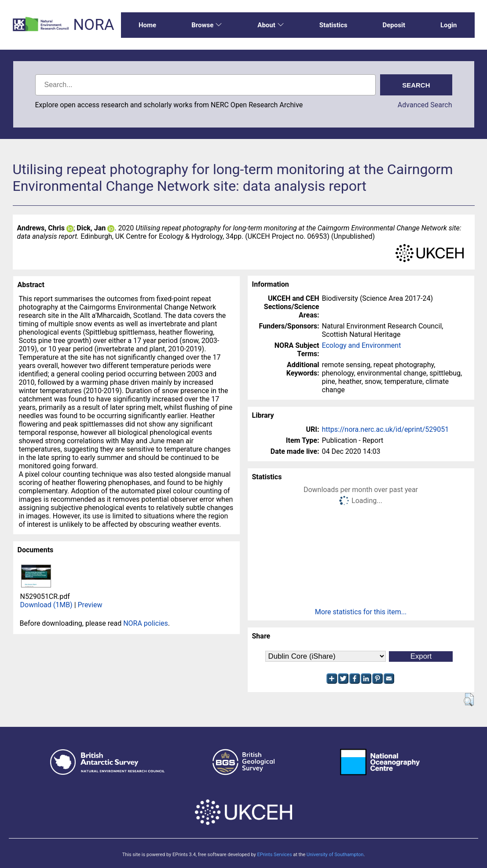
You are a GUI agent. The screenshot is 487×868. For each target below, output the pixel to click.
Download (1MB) (46, 605)
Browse (207, 25)
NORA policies (146, 623)
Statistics (333, 25)
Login (449, 25)
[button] (469, 700)
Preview (90, 605)
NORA (93, 25)
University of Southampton (335, 855)
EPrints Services (274, 855)
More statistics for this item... (361, 612)
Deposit (394, 25)
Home (147, 25)
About (271, 25)
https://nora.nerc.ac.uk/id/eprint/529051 (386, 429)
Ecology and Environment (362, 345)
